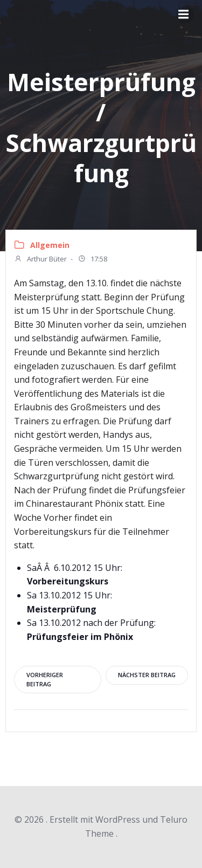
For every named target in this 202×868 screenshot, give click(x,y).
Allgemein (50, 245)
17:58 (92, 260)
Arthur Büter (40, 260)
